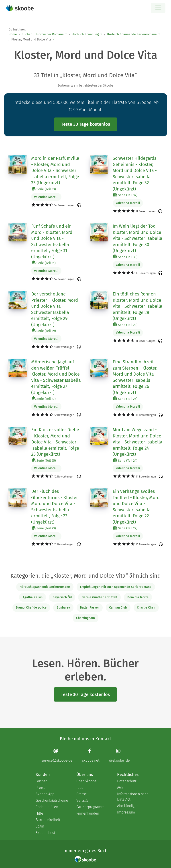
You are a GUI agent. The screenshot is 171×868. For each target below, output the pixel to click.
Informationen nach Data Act (133, 797)
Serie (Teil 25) (44, 460)
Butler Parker (90, 608)
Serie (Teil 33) (44, 189)
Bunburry (63, 608)
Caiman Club (118, 608)
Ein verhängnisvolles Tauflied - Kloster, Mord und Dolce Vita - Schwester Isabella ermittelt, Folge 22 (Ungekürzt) (136, 507)
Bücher (27, 34)
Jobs (80, 788)
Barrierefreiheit (48, 820)
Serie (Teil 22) (125, 528)
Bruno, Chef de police (31, 608)
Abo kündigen (128, 806)
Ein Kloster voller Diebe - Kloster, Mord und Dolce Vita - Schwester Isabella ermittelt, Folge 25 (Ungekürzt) (55, 442)
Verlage (82, 800)
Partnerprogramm (90, 807)
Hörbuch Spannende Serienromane (132, 34)
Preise (41, 788)
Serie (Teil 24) (125, 460)
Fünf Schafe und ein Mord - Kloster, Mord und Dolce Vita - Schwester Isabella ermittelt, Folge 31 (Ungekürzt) (52, 241)
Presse (82, 794)
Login (40, 826)
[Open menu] (158, 8)
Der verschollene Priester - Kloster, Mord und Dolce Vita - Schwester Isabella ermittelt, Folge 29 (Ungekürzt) (55, 309)
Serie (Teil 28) (125, 325)
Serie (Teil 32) (125, 195)
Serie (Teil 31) (44, 263)
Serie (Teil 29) (44, 331)
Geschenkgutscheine (52, 800)
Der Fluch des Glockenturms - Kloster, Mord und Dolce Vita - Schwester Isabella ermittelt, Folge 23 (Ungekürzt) (55, 507)
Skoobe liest (45, 833)
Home (13, 34)
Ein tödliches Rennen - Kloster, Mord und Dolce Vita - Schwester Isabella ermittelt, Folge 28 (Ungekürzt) (137, 306)
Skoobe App (45, 794)
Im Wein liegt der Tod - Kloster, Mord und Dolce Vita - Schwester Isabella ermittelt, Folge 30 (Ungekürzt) (137, 238)
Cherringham (85, 618)
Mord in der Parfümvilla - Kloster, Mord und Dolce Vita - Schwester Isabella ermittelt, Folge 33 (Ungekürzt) (55, 170)
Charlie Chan (146, 608)
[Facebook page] (91, 755)
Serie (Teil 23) (44, 528)
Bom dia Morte (138, 597)
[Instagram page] (119, 755)
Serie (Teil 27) (44, 399)
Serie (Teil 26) (125, 399)
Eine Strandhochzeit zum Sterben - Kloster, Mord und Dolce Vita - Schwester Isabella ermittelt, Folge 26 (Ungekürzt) (135, 377)
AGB (120, 788)
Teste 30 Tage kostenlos (86, 124)
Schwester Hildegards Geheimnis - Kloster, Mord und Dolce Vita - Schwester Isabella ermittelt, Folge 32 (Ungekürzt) (135, 174)
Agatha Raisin (33, 597)
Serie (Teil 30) (125, 257)
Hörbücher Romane (50, 34)
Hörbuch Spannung (85, 34)
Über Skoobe (87, 781)
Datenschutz (127, 781)
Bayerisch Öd (62, 597)
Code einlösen (47, 807)
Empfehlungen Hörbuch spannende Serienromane (116, 587)
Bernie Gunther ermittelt (100, 597)
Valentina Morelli (46, 197)
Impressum (126, 812)
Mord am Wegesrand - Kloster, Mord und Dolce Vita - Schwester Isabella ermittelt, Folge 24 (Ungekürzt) (137, 442)
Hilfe (39, 813)
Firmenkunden (88, 813)
